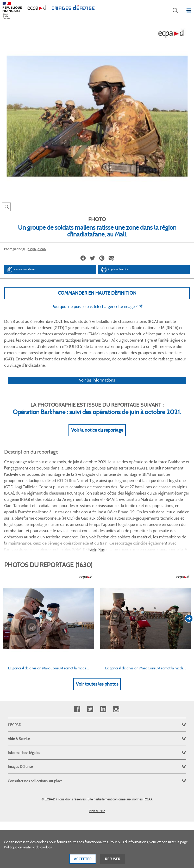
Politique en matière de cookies (28, 848)
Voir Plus (97, 550)
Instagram (116, 709)
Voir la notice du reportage (97, 430)
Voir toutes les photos (97, 684)
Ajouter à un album (21, 270)
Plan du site (97, 811)
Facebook (77, 709)
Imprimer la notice (115, 270)
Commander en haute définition (97, 293)
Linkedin (103, 709)
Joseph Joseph (36, 249)
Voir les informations (97, 380)
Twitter (90, 709)
